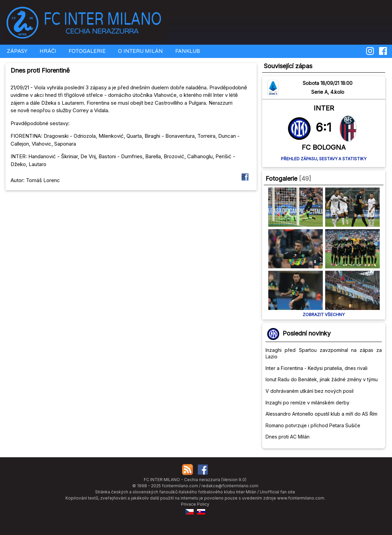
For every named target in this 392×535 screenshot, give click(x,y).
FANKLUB (187, 51)
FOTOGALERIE (86, 51)
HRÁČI (47, 51)
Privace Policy (195, 504)
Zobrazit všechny (324, 315)
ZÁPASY (16, 51)
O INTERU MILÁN (140, 51)
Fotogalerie (281, 179)
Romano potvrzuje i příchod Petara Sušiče (313, 425)
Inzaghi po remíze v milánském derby (307, 403)
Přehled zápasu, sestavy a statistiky (324, 159)
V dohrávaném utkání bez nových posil (310, 391)
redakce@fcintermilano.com (230, 486)
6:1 (323, 127)
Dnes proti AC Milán (288, 437)
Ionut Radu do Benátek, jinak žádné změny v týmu (322, 379)
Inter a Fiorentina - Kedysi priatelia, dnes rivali (316, 368)
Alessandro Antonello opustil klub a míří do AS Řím (321, 414)
